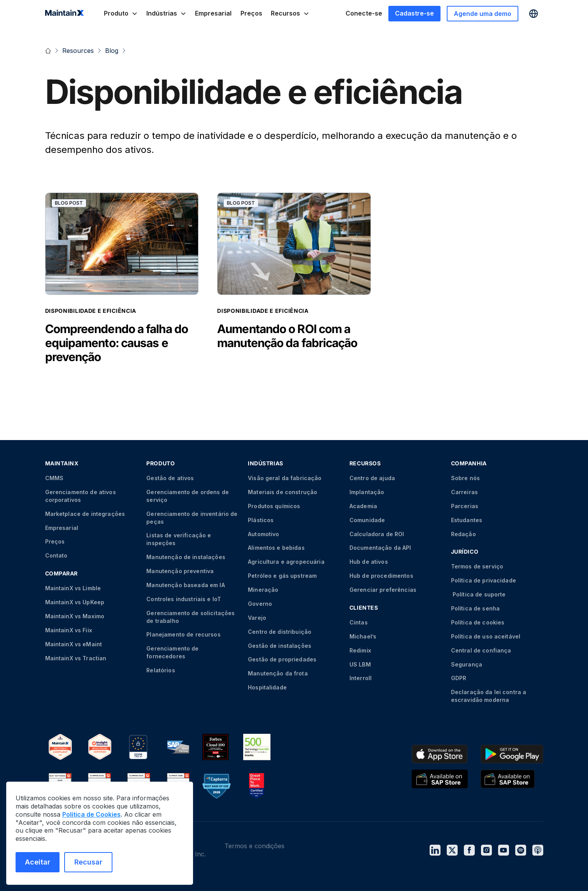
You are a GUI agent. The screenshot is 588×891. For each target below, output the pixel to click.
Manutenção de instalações (186, 557)
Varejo (257, 618)
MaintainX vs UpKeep (75, 602)
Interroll (361, 678)
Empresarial (213, 13)
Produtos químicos (274, 506)
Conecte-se (364, 13)
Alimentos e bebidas (276, 548)
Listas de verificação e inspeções (179, 539)
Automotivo (263, 534)
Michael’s (363, 636)
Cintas (359, 622)
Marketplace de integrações (85, 514)
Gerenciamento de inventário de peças (192, 518)
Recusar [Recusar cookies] (88, 862)
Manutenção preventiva (180, 571)
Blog (112, 51)
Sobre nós (465, 478)
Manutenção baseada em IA (185, 585)
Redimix (360, 650)
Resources (78, 51)
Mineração (263, 590)
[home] (65, 14)
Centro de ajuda (372, 478)
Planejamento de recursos (183, 634)
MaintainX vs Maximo (75, 616)
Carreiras (464, 492)
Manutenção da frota (278, 673)
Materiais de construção (283, 492)
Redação (463, 534)
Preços (251, 13)
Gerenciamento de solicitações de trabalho (190, 617)
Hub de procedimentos (381, 576)
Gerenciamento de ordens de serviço (188, 496)
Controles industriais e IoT (184, 599)
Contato (56, 555)
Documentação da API (380, 548)
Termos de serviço (477, 566)
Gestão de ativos (170, 478)
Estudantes (467, 520)
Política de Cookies (91, 814)
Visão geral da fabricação (285, 478)
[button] (121, 13)
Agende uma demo (483, 14)
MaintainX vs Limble (73, 588)
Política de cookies (478, 622)
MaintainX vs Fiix (69, 630)
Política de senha (475, 608)
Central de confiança (481, 650)
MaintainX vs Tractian (76, 658)
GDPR (459, 678)
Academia (363, 506)
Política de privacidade (484, 580)
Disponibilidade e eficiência (91, 311)
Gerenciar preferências (383, 590)
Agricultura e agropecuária (286, 562)
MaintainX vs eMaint (74, 644)
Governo (260, 604)
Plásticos (261, 520)
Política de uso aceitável (486, 636)
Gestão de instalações (280, 646)
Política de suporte (478, 594)
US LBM (360, 664)
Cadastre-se (414, 13)
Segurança (467, 664)
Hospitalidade (267, 687)
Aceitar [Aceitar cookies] (38, 862)
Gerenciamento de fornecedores (172, 652)
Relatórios (161, 670)
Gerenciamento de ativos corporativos (81, 496)
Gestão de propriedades (282, 659)
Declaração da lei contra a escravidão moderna (489, 696)
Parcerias (465, 506)
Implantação (367, 492)
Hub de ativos (369, 562)
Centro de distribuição (280, 632)
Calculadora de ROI (377, 534)
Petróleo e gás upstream (282, 576)
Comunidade (367, 520)
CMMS (54, 478)
